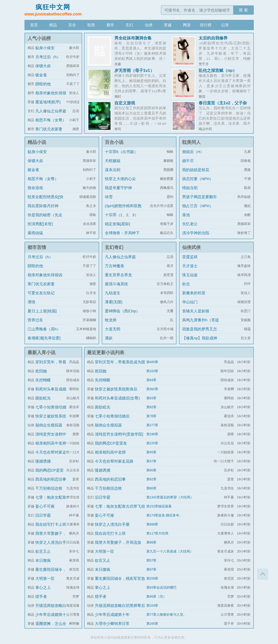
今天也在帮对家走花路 (114, 461)
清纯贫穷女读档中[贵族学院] (119, 434)
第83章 (151, 398)
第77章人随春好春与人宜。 (167, 615)
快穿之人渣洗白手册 (112, 524)
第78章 (151, 416)
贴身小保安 (45, 48)
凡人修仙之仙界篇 (51, 111)
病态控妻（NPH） (198, 179)
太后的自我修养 (213, 38)
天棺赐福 (113, 161)
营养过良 (35, 320)
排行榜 (206, 25)
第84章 (151, 380)
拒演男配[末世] (40, 224)
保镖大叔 (43, 66)
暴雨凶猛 (35, 233)
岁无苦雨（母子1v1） (134, 70)
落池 (186, 215)
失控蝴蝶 (43, 380)
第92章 (151, 479)
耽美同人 (191, 142)
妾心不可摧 (45, 506)
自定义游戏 (125, 103)
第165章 (152, 624)
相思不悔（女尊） (51, 120)
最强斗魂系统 (116, 284)
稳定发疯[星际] (117, 224)
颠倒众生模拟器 (49, 425)
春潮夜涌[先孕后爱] (44, 338)
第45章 (151, 452)
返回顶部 (263, 574)
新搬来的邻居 (194, 293)
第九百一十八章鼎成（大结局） (170, 551)
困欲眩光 (43, 398)
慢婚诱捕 (43, 461)
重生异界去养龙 (118, 275)
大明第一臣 (45, 578)
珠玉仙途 (190, 275)
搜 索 (243, 10)
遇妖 (109, 338)
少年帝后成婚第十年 (112, 614)
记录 (225, 25)
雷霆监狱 (190, 257)
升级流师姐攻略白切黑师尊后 (120, 605)
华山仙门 (190, 302)
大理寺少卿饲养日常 (112, 624)
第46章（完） (157, 597)
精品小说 (37, 142)
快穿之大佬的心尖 (120, 179)
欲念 (186, 284)
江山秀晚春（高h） (44, 329)
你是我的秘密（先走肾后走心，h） (45, 219)
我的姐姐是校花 (196, 170)
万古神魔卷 (115, 266)
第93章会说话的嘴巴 (162, 588)
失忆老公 (190, 224)
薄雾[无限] (114, 302)
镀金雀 (41, 75)
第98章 (151, 542)
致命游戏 (35, 188)
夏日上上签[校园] (42, 311)
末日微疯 (43, 560)
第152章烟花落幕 (159, 506)
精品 (53, 25)
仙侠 (149, 25)
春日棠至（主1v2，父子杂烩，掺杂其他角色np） (223, 105)
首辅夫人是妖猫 (196, 311)
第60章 (151, 470)
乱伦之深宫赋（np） (218, 70)
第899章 (152, 524)
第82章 (151, 407)
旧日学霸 (43, 515)
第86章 (151, 488)
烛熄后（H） (193, 152)
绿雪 (109, 197)
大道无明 (113, 329)
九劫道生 (113, 293)
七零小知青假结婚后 (112, 416)
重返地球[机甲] (48, 102)
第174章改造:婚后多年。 (165, 515)
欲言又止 (43, 551)
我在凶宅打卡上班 (51, 524)
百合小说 (114, 142)
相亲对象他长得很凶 (45, 275)
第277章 (152, 425)
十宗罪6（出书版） (121, 152)
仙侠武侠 (191, 247)
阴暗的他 (43, 84)
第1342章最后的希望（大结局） (170, 497)
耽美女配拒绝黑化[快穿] (45, 201)
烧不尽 (188, 161)
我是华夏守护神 (118, 188)
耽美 (91, 25)
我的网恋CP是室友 (111, 443)
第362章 (152, 389)
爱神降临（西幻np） (123, 311)
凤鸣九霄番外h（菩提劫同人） (201, 324)
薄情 (31, 302)
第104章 (152, 606)
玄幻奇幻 (114, 247)
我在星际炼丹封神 (43, 206)
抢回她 (41, 371)
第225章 (152, 443)
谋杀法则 (113, 170)
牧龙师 (111, 320)
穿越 (168, 25)
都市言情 (37, 247)
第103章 (152, 371)
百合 (72, 25)
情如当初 (190, 188)
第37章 (151, 461)
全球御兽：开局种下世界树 (122, 237)
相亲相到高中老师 (51, 443)
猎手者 (41, 596)
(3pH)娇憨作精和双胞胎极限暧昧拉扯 (123, 210)
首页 (34, 25)
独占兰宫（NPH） (198, 206)
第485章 (152, 362)
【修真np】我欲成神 (200, 338)
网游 (187, 25)
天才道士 (190, 266)
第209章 (152, 579)
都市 (110, 25)
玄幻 (129, 25)
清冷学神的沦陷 (196, 233)
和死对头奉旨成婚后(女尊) (117, 398)
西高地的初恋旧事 (51, 479)
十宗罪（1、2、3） (122, 215)
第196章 (152, 434)
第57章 (151, 561)
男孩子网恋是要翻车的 (200, 201)
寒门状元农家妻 (49, 129)
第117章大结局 (157, 533)
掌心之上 (43, 587)
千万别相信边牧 (49, 488)
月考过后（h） (48, 57)
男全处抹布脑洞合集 (133, 38)
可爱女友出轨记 (41, 293)
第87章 (151, 570)
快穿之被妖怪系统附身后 (116, 389)
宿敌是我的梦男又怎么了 (200, 333)
